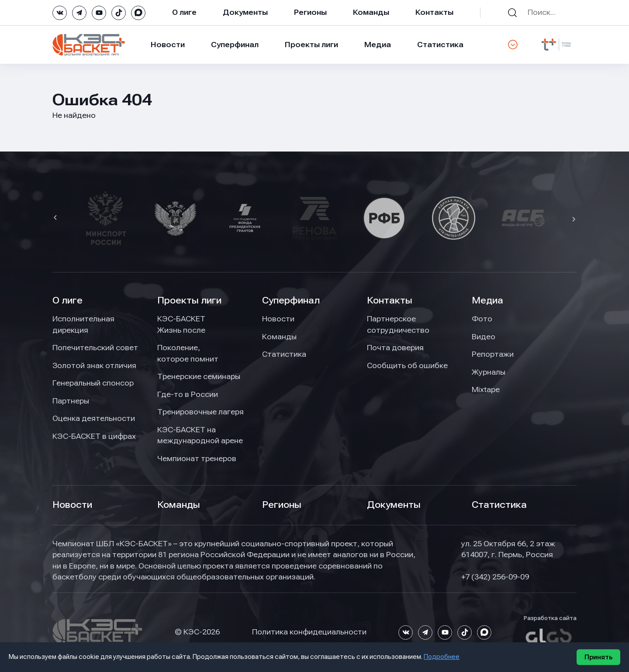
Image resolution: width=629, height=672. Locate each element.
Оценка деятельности (94, 418)
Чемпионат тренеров (197, 458)
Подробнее (442, 657)
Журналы (489, 372)
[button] (56, 218)
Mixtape (486, 389)
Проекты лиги (189, 300)
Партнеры (71, 401)
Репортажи (493, 354)
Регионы (310, 12)
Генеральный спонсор (93, 383)
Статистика (440, 45)
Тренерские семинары (199, 376)
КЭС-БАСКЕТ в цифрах (94, 436)
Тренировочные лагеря (200, 412)
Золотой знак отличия (94, 365)
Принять (598, 657)
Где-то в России (188, 394)
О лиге (184, 12)
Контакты (434, 12)
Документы (245, 12)
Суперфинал (235, 45)
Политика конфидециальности (309, 632)
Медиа (378, 45)
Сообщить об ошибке (407, 365)
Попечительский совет (95, 348)
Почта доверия (395, 348)
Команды (371, 12)
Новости (168, 45)
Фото (482, 319)
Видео (484, 337)
